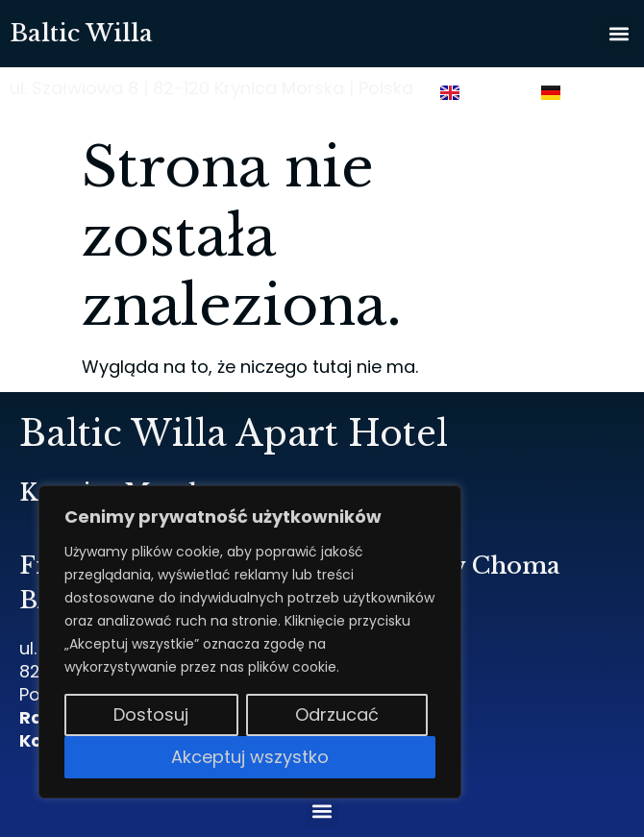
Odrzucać (337, 714)
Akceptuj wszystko (250, 757)
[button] (619, 34)
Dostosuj (151, 714)
